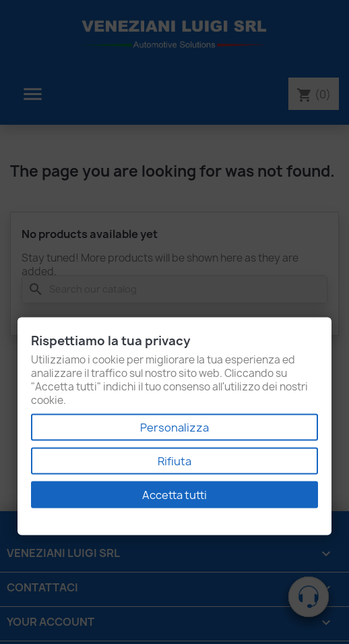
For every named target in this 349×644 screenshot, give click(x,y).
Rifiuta (174, 461)
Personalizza (174, 428)
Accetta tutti (174, 495)
